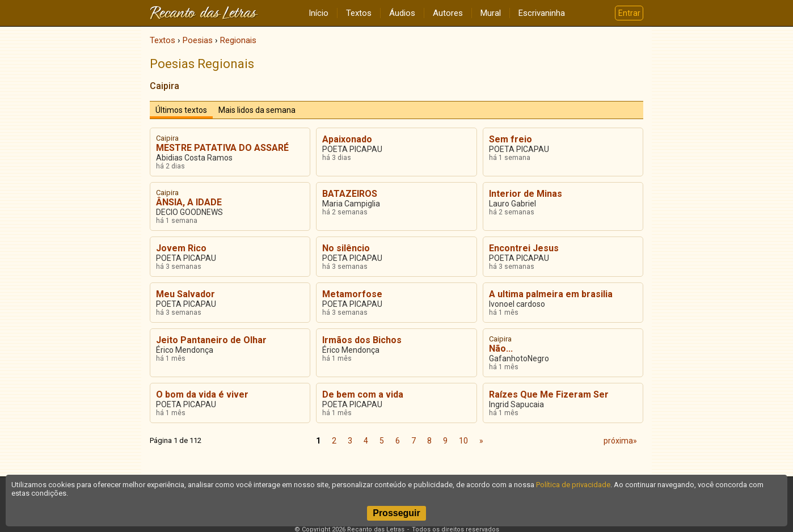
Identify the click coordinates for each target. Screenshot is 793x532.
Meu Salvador (185, 294)
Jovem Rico (181, 248)
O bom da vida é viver (202, 394)
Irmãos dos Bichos (362, 340)
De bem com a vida (363, 394)
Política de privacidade (573, 485)
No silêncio (346, 248)
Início (319, 13)
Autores (448, 13)
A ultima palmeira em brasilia (551, 294)
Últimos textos (181, 110)
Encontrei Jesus (524, 248)
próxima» (620, 441)
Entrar (629, 13)
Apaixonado (347, 139)
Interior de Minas (526, 194)
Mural (491, 13)
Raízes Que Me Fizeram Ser (549, 394)
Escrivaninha (542, 13)
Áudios (402, 13)
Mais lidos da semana (257, 110)
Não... (501, 349)
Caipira (164, 86)
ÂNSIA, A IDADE (189, 202)
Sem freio (511, 139)
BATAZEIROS (350, 194)
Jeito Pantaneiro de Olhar (211, 340)
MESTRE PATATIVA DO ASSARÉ (222, 148)
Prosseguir (396, 513)
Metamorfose (352, 294)
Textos (359, 13)
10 (463, 441)
